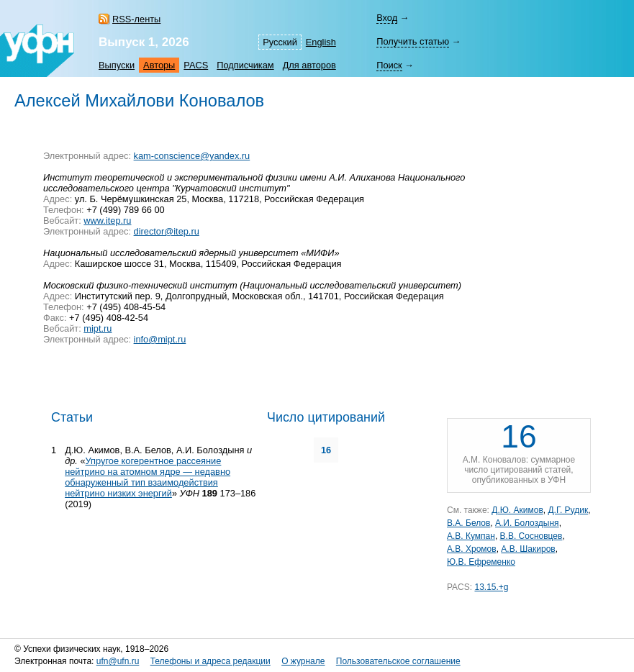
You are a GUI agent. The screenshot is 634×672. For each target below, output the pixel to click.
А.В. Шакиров (528, 549)
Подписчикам (245, 65)
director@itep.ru (167, 231)
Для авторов (309, 65)
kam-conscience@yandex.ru (192, 156)
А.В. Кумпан (471, 536)
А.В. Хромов (472, 549)
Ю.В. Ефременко (481, 562)
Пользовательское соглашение (398, 661)
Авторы (159, 65)
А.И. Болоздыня (527, 523)
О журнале (303, 661)
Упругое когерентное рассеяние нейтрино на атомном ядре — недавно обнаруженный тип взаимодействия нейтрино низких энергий (148, 477)
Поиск (389, 65)
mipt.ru (98, 328)
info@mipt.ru (160, 339)
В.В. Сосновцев (531, 536)
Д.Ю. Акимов (517, 510)
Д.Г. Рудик (568, 510)
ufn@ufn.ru (118, 661)
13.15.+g (491, 587)
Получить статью (413, 41)
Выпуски (117, 65)
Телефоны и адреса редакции (210, 661)
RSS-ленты (136, 19)
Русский (280, 42)
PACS (196, 65)
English (321, 42)
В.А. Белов (468, 523)
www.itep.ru (107, 221)
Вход (387, 18)
